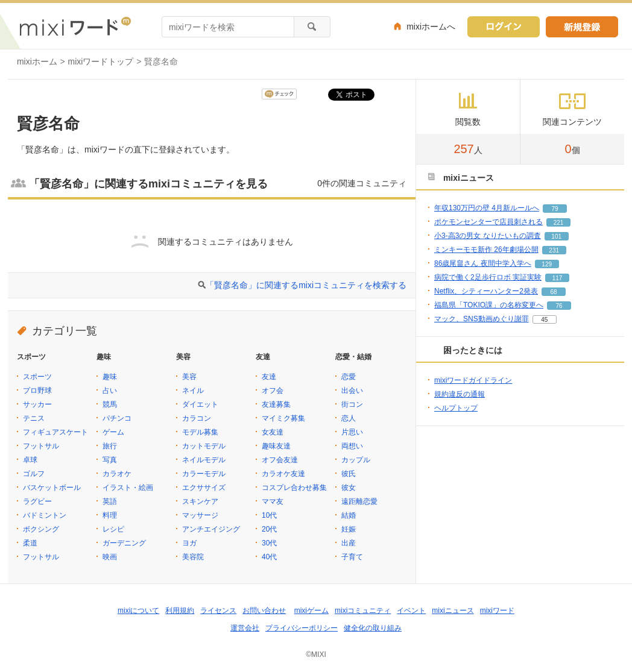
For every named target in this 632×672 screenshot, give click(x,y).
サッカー (37, 404)
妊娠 (349, 529)
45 (544, 320)
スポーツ (37, 377)
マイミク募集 (283, 418)
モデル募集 (200, 432)
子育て (352, 557)
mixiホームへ (431, 27)
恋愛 (349, 377)
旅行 (110, 446)
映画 (110, 557)
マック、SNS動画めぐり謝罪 (482, 319)
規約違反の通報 (460, 394)
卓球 (30, 460)
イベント (411, 611)
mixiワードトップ (101, 61)
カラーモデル (204, 474)
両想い (352, 446)
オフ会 (273, 391)
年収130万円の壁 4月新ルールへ (487, 208)
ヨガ (189, 543)
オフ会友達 (280, 460)
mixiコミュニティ (363, 611)
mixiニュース (453, 611)
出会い (352, 391)
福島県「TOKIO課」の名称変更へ (489, 305)
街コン (352, 404)
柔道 (30, 543)
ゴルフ (34, 474)
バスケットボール (52, 488)
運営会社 (245, 628)
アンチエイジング (211, 529)
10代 (269, 515)
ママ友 (273, 501)
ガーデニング (124, 543)
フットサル (41, 446)
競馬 (110, 404)
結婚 (349, 515)
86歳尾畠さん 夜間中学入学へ (483, 263)
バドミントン (45, 515)
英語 (110, 501)
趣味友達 (276, 446)
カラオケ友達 (283, 474)
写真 (110, 460)
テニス (34, 418)
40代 (269, 557)
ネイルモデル (204, 460)
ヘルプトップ (456, 408)
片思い (352, 432)
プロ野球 (37, 391)
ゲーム (113, 432)
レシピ (113, 529)
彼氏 (349, 474)
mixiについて (138, 611)
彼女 (349, 488)
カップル (356, 460)
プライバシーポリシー (302, 628)
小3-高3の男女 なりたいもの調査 (488, 236)
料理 (110, 515)
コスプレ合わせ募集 (294, 488)
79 (555, 209)
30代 (269, 543)
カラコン (197, 418)
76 (559, 306)
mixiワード (497, 611)
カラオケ (117, 474)
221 (559, 223)
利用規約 (180, 611)
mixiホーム (37, 61)
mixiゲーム (311, 611)
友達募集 (276, 404)
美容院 (193, 557)
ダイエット (200, 404)
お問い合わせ (264, 611)
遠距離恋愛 (359, 501)
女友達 (273, 432)
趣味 (110, 377)
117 (558, 278)
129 (547, 264)
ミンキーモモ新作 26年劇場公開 (486, 250)
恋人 (349, 418)
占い (110, 391)
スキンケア (200, 501)
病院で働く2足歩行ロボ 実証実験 (488, 277)
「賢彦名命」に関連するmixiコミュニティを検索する (306, 285)
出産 (349, 543)
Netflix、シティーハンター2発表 (486, 291)
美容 (189, 377)
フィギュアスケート (55, 432)
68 (553, 292)
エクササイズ (204, 488)
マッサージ (200, 515)
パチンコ (117, 418)
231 (554, 250)
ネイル (193, 391)
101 (556, 237)
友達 (269, 377)
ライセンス (218, 611)
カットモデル (204, 446)
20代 (269, 529)
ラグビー (37, 501)
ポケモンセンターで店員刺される (488, 222)
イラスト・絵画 (128, 488)
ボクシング (41, 529)
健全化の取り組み (373, 628)
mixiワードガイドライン (473, 380)
